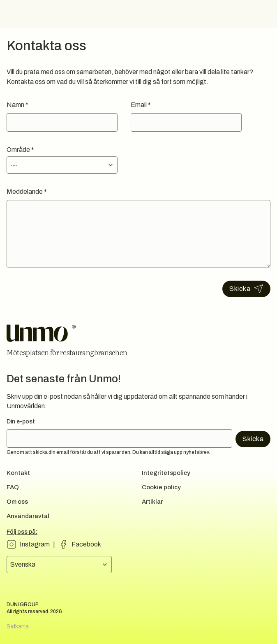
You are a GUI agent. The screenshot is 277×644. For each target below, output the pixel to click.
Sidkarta (18, 627)
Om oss (17, 502)
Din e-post (21, 422)
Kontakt (18, 473)
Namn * (17, 105)
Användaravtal (28, 516)
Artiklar (152, 502)
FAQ (13, 487)
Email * (141, 105)
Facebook (86, 544)
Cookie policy (161, 487)
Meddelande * (27, 192)
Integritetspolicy (166, 473)
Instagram (35, 544)
